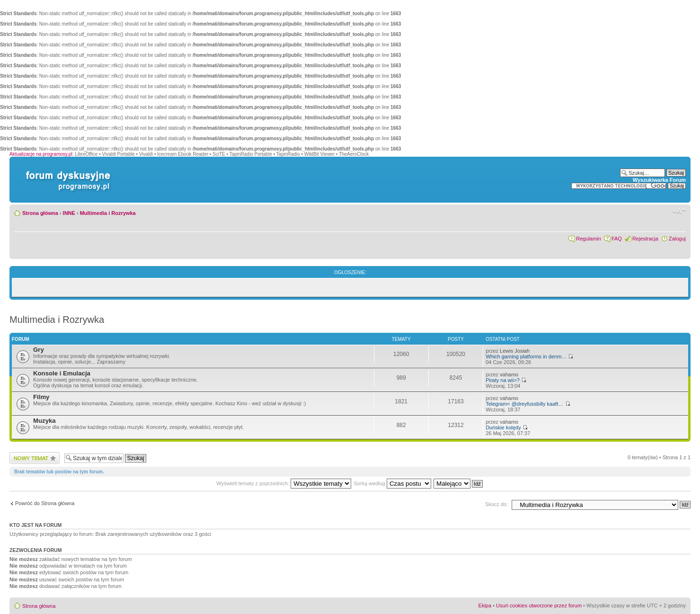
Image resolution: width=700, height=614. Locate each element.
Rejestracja (645, 239)
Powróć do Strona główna (45, 503)
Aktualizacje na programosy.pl (41, 154)
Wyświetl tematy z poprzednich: (284, 483)
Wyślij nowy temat (35, 458)
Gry (39, 350)
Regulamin (589, 239)
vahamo (509, 374)
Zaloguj (677, 239)
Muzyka (44, 421)
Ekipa (485, 605)
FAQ (617, 239)
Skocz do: (496, 504)
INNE (69, 213)
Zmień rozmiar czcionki (679, 211)
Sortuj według (392, 483)
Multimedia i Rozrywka (108, 213)
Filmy (41, 397)
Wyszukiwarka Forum (659, 180)
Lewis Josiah (515, 351)
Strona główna (40, 213)
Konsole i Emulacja (62, 373)
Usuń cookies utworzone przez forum (539, 605)
